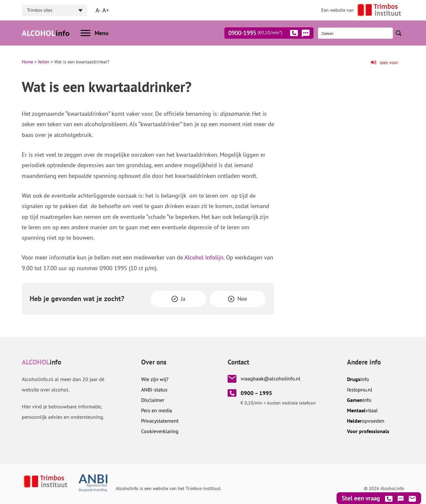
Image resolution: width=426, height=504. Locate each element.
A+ (106, 10)
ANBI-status (154, 390)
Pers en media (157, 410)
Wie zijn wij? (155, 379)
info (358, 379)
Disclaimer (153, 400)
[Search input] (356, 33)
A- (98, 10)
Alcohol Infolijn (204, 257)
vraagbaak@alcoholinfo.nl (271, 378)
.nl (360, 390)
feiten (44, 62)
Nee (242, 299)
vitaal (362, 410)
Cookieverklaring (160, 431)
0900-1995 (263, 34)
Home (27, 62)
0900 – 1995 (256, 393)
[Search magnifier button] (399, 33)
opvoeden (366, 421)
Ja (183, 299)
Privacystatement (160, 421)
